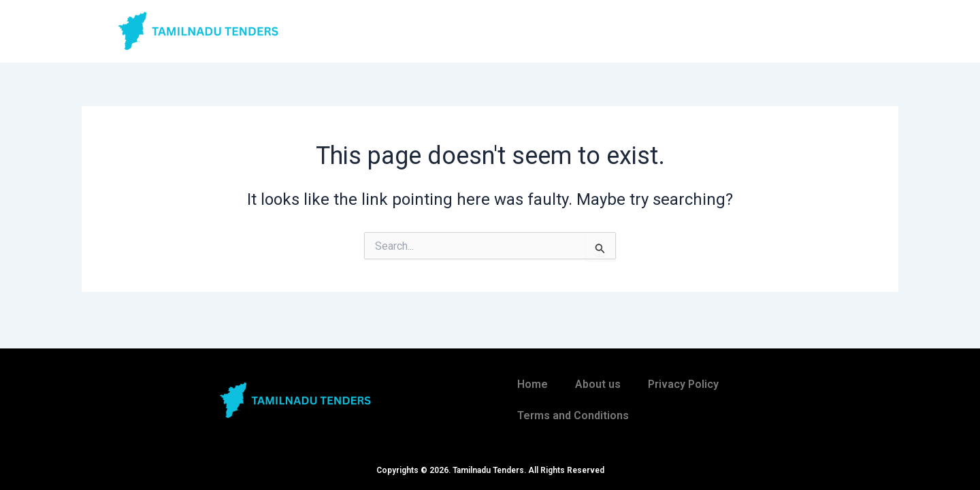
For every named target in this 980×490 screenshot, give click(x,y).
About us (598, 384)
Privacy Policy (683, 384)
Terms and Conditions (573, 415)
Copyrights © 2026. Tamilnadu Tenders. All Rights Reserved (490, 470)
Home (533, 384)
